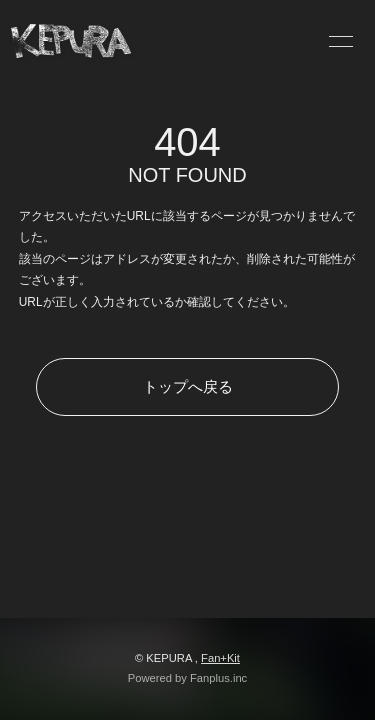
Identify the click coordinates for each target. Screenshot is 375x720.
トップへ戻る (188, 386)
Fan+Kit (220, 658)
